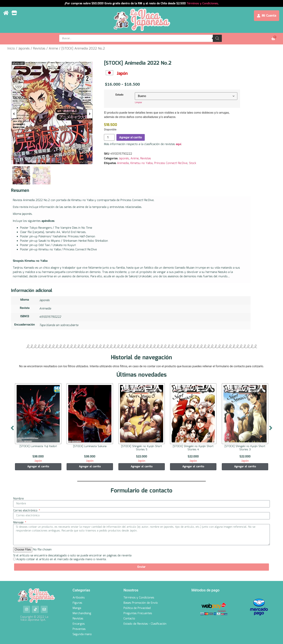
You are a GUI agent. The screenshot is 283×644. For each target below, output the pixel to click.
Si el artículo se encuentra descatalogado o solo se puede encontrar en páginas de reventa (72, 556)
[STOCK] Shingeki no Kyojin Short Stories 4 (193, 448)
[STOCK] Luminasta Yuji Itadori (38, 446)
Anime (53, 49)
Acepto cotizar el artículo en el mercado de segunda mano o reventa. (61, 559)
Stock (193, 163)
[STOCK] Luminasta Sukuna (90, 446)
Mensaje (19, 523)
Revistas (39, 49)
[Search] (217, 38)
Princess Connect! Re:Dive (171, 163)
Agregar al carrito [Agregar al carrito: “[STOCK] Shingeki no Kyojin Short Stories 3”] (245, 467)
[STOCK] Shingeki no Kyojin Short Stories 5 (141, 448)
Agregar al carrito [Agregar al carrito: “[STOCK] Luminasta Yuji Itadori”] (38, 467)
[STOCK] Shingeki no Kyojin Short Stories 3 (245, 448)
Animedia (123, 163)
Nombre (18, 499)
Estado (119, 95)
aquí (178, 144)
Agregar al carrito (131, 137)
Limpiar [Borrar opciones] (138, 102)
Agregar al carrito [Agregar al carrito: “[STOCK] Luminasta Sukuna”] (90, 467)
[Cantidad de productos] (109, 137)
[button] (14, 114)
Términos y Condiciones (202, 4)
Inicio (11, 49)
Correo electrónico (26, 511)
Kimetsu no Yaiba (141, 163)
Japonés (24, 49)
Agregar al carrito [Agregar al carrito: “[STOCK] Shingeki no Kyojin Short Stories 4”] (193, 467)
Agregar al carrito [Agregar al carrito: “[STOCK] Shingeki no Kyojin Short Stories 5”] (142, 467)
